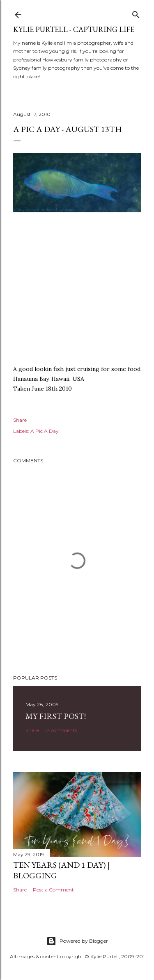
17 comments (61, 730)
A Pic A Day (45, 431)
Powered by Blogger (77, 941)
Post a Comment (53, 890)
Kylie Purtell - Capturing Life (74, 29)
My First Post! (56, 716)
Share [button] (20, 420)
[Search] (136, 13)
